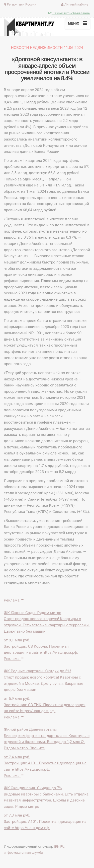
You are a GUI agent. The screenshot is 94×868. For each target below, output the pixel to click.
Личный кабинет (75, 4)
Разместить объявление (69, 13)
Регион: (20, 4)
